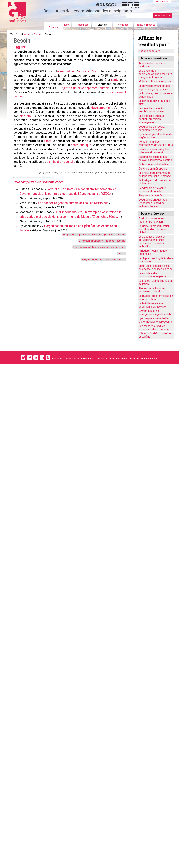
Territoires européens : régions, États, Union (152, 220)
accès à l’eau (88, 82)
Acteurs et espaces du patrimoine (152, 65)
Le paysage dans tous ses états (154, 102)
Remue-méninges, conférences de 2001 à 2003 (156, 143)
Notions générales (150, 51)
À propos (54, 27)
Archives (110, 358)
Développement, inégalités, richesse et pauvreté (95, 285)
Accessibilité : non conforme (80, 358)
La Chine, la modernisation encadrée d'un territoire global (154, 229)
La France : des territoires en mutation (156, 282)
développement (107, 129)
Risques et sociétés (151, 195)
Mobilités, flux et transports (155, 81)
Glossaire (103, 25)
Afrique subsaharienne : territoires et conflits (152, 290)
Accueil (34, 35)
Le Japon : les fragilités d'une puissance (156, 260)
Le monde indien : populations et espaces (153, 275)
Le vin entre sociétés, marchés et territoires (151, 110)
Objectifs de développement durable (97, 104)
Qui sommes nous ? (147, 358)
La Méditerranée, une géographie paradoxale (152, 305)
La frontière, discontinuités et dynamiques (156, 95)
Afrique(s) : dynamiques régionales (153, 252)
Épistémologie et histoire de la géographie (155, 136)
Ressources (82, 25)
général (119, 301)
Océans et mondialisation (154, 164)
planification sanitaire (45, 204)
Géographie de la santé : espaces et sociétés (96, 309)
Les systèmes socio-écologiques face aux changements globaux (155, 74)
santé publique (45, 183)
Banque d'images (146, 25)
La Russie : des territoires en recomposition (156, 298)
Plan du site (58, 358)
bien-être (51, 139)
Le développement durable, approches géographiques (91, 293)
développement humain (31, 115)
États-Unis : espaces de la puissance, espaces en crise (156, 267)
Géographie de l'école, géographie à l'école (152, 128)
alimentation (66, 82)
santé (114, 93)
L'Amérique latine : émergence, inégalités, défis (155, 312)
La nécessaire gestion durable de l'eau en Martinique (75, 244)
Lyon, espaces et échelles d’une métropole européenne (156, 320)
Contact (100, 358)
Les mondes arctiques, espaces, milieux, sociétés (154, 328)
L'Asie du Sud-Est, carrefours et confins (156, 335)
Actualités (123, 25)
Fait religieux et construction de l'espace (155, 182)
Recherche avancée (126, 358)
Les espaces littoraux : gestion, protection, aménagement (152, 119)
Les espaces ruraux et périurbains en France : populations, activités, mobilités (152, 242)
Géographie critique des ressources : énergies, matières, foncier (85, 277)
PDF (27, 53)
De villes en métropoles (153, 169)
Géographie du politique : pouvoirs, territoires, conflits (155, 158)
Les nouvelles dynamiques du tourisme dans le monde (155, 174)
